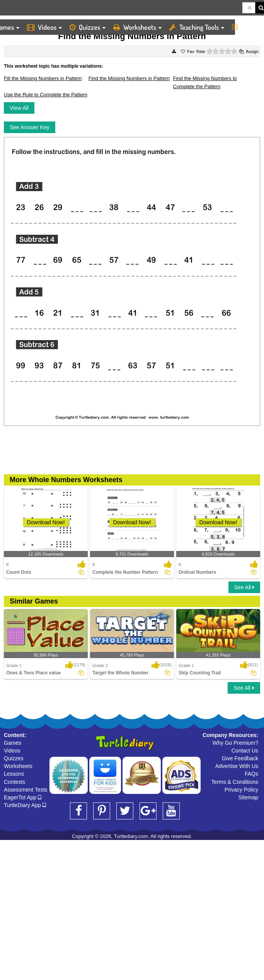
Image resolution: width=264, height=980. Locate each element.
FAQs (251, 774)
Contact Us (245, 751)
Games (13, 743)
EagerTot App (23, 797)
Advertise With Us (237, 766)
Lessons (14, 774)
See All (244, 587)
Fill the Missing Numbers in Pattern (43, 78)
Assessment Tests (26, 790)
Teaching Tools (197, 27)
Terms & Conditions (235, 782)
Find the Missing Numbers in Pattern (129, 78)
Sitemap (248, 797)
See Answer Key (30, 127)
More (246, 27)
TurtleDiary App (25, 805)
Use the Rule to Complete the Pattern (46, 95)
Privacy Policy (241, 790)
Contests (14, 782)
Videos (44, 27)
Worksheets (137, 27)
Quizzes (88, 27)
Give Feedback (240, 758)
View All (19, 108)
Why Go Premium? (235, 743)
